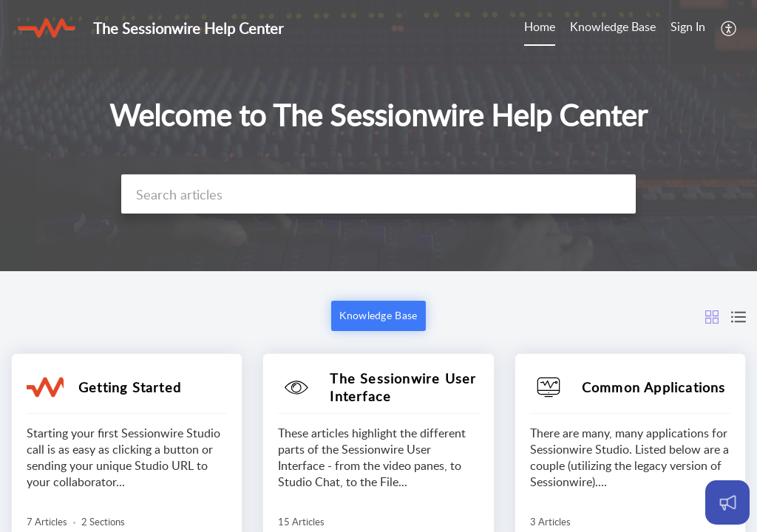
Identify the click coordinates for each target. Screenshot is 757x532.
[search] (378, 194)
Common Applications (654, 387)
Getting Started (130, 387)
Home (540, 27)
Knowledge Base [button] (378, 315)
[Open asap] (727, 502)
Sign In (688, 27)
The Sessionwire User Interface (403, 387)
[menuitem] (540, 28)
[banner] (378, 136)
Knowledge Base (613, 27)
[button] (729, 28)
